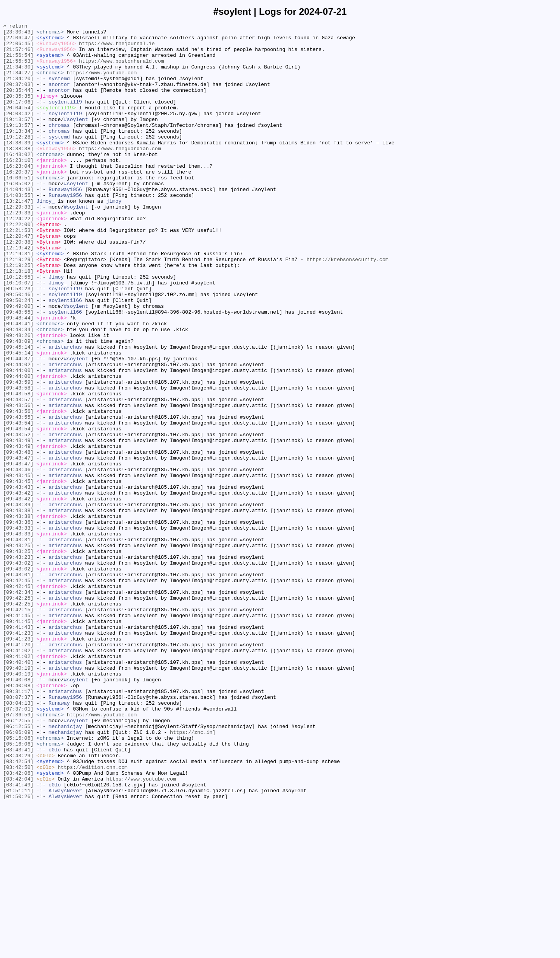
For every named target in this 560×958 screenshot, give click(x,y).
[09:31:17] (18, 825)
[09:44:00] (18, 440)
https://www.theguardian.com (120, 174)
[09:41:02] (18, 776)
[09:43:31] (18, 643)
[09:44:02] (18, 433)
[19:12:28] (18, 160)
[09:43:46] (18, 559)
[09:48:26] (18, 398)
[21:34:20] (18, 90)
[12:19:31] (18, 300)
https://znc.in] (193, 874)
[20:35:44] (18, 104)
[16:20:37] (18, 202)
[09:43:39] (18, 601)
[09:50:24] (18, 356)
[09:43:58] (18, 461)
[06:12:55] (18, 860)
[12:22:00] (18, 265)
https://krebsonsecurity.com (347, 307)
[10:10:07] (18, 335)
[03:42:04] (18, 930)
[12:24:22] (18, 258)
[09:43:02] (18, 671)
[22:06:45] (18, 48)
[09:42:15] (18, 727)
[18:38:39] (18, 167)
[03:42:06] (18, 923)
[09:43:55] (18, 496)
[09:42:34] (18, 706)
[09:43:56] (18, 482)
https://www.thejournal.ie (117, 48)
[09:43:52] (18, 517)
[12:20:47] (18, 279)
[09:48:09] (18, 405)
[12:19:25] (18, 314)
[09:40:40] (18, 790)
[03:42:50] (18, 916)
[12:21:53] (18, 272)
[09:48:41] (18, 384)
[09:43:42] (18, 587)
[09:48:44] (18, 377)
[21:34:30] (18, 76)
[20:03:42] (18, 132)
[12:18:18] (18, 321)
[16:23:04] (18, 195)
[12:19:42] (18, 293)
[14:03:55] (18, 230)
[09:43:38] (18, 608)
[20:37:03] (18, 97)
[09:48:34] (18, 391)
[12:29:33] (18, 244)
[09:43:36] (18, 622)
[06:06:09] (18, 874)
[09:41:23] (18, 755)
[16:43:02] (18, 181)
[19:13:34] (18, 153)
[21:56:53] (18, 69)
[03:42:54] (18, 909)
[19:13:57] (18, 139)
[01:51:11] (18, 944)
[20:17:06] (18, 118)
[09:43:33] (18, 629)
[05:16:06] (18, 881)
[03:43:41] (18, 895)
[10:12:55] (18, 328)
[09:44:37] (18, 426)
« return (15, 27)
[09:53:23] (18, 342)
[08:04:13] (18, 839)
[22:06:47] (18, 41)
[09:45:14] (18, 412)
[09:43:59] (18, 454)
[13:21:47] (18, 237)
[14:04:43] (18, 223)
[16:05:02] (18, 216)
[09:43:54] (18, 503)
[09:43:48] (18, 538)
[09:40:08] (18, 811)
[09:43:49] (18, 524)
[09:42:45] (18, 692)
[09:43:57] (18, 475)
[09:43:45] (18, 566)
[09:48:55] (18, 370)
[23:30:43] (18, 34)
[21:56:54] (18, 62)
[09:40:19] (18, 797)
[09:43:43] (18, 580)
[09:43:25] (18, 650)
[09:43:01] (18, 685)
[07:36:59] (18, 853)
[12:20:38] (18, 286)
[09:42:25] (18, 713)
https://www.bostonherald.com (121, 69)
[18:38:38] (18, 174)
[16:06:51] (18, 209)
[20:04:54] (18, 125)
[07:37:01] (18, 846)
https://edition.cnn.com (92, 916)
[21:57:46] (18, 55)
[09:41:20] (18, 769)
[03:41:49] (18, 937)
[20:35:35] (18, 111)
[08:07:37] (18, 832)
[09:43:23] (18, 664)
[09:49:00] (18, 363)
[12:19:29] (18, 307)
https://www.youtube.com (102, 83)
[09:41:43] (18, 748)
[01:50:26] (18, 951)
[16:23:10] (18, 188)
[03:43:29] (18, 902)
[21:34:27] (18, 83)
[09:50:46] (18, 349)
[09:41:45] (18, 734)
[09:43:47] (18, 545)
